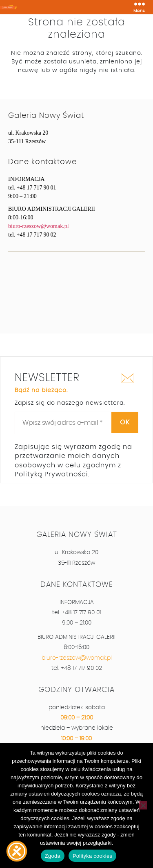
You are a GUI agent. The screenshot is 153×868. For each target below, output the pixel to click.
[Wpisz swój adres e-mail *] (76, 423)
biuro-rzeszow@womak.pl (39, 226)
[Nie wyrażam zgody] (143, 805)
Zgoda (53, 856)
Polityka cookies (92, 856)
